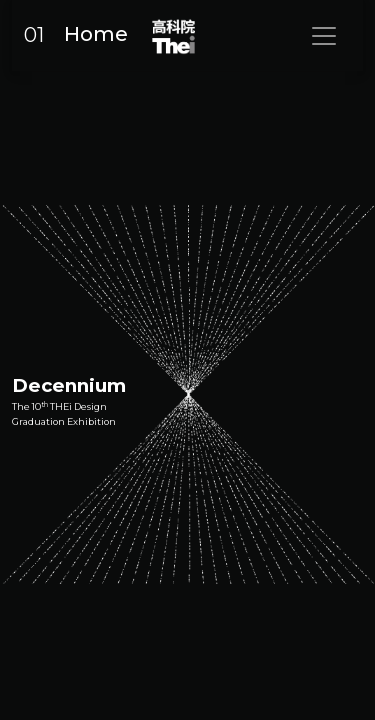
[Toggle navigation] (324, 36)
